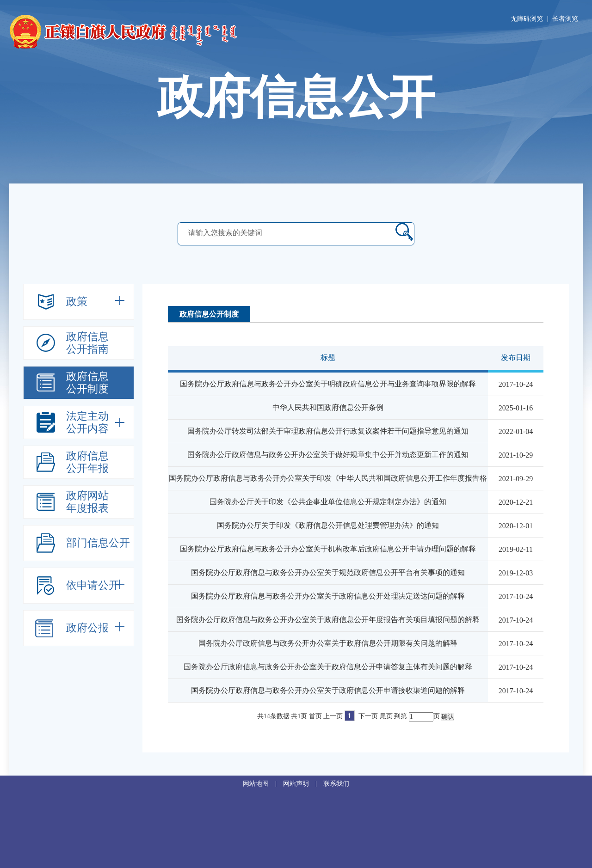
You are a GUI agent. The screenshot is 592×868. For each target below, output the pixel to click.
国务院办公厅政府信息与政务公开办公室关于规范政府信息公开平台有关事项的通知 (328, 572)
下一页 (368, 716)
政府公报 (87, 628)
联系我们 (336, 784)
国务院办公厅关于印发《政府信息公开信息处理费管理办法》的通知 (328, 525)
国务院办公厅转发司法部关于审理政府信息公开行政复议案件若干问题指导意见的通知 (328, 431)
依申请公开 (93, 585)
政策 (77, 302)
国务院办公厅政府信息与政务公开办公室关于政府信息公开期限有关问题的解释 (328, 643)
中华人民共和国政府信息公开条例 (328, 407)
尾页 (386, 716)
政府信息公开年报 (87, 462)
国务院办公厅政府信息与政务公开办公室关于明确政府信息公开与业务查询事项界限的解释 (328, 384)
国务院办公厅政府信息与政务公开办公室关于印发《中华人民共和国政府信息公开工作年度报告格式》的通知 (328, 489)
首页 (315, 716)
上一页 (333, 716)
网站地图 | (263, 784)
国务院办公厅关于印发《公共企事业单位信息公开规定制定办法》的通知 (328, 502)
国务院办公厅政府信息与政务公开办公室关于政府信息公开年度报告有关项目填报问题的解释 (328, 620)
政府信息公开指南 (87, 343)
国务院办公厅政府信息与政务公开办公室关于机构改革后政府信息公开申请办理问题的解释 (328, 549)
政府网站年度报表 (87, 502)
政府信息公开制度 (87, 383)
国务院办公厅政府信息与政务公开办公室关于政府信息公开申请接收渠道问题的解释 (328, 690)
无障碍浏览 (527, 19)
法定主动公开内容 (87, 422)
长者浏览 (565, 19)
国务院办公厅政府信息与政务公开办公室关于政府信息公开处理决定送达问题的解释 (328, 596)
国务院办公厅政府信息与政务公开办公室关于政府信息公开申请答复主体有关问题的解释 (328, 667)
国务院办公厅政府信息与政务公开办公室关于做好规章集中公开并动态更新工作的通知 (328, 455)
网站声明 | (303, 784)
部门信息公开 (98, 543)
